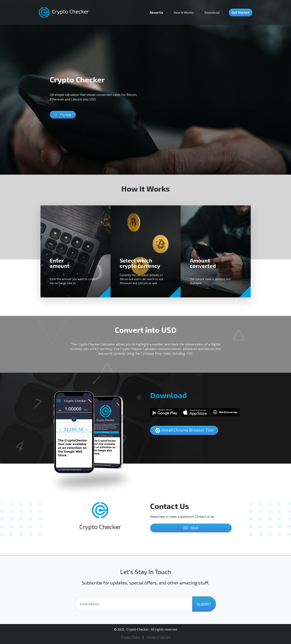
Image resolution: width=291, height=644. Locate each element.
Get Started (241, 12)
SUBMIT (204, 604)
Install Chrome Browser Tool (184, 430)
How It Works (184, 12)
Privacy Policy (130, 637)
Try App (63, 115)
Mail (191, 528)
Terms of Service (158, 637)
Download (212, 12)
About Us (156, 12)
